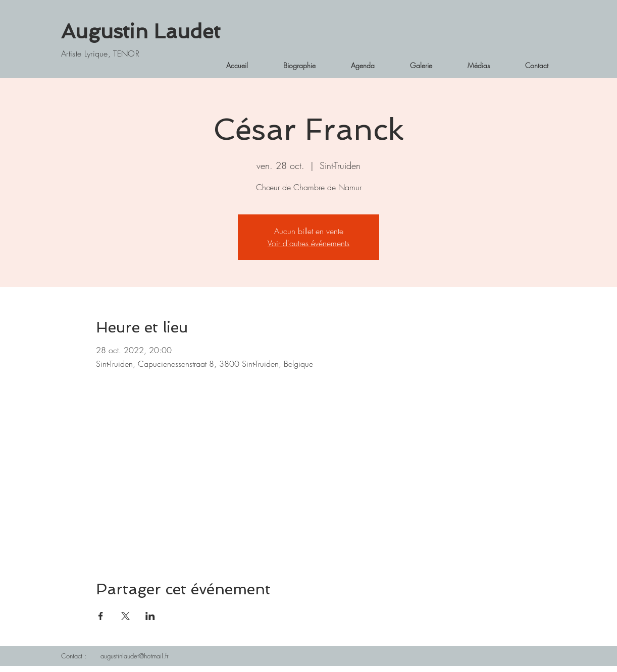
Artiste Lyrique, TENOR (100, 53)
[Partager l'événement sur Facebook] (101, 616)
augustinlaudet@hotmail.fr (135, 656)
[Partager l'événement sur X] (125, 616)
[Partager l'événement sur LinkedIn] (150, 616)
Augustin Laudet (141, 31)
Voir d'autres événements (308, 243)
